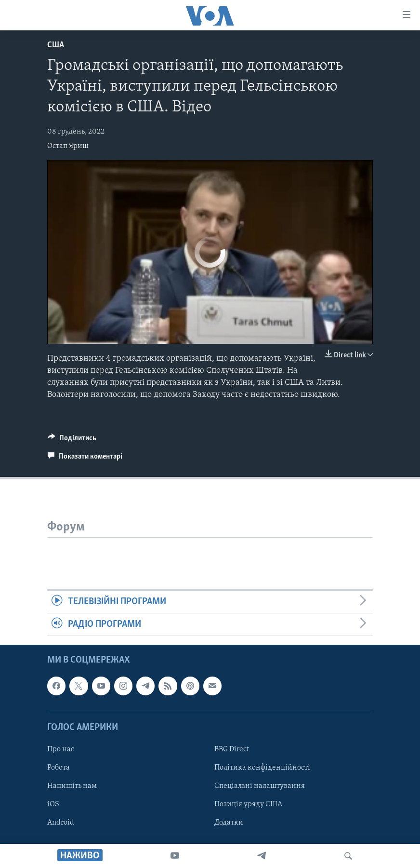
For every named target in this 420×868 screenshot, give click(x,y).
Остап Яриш (68, 146)
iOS (53, 804)
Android (61, 823)
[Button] (72, 440)
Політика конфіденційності (262, 768)
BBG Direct (232, 749)
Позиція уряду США (248, 804)
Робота (59, 768)
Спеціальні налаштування (260, 786)
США (56, 45)
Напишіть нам (72, 786)
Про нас (61, 749)
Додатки (229, 823)
